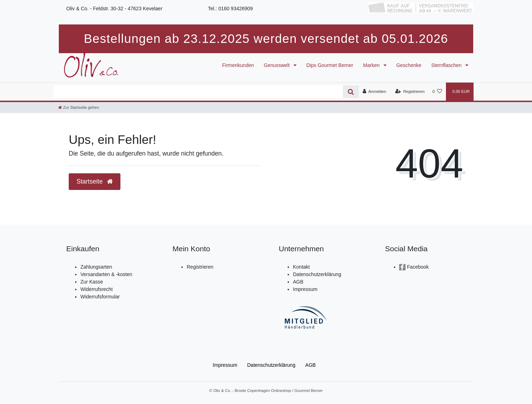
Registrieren (200, 267)
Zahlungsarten (96, 267)
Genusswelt (278, 65)
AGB (298, 282)
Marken (372, 65)
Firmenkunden (238, 65)
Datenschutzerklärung (317, 274)
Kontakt (301, 267)
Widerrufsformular (100, 297)
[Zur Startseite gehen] (79, 107)
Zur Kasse (92, 282)
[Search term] (198, 92)
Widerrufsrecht (97, 289)
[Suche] (351, 92)
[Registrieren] (410, 91)
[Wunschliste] (437, 91)
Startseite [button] (95, 181)
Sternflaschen (447, 65)
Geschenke (409, 65)
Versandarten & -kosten (106, 274)
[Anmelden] (375, 91)
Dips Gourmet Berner (330, 65)
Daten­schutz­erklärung (271, 365)
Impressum (305, 289)
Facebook (417, 267)
